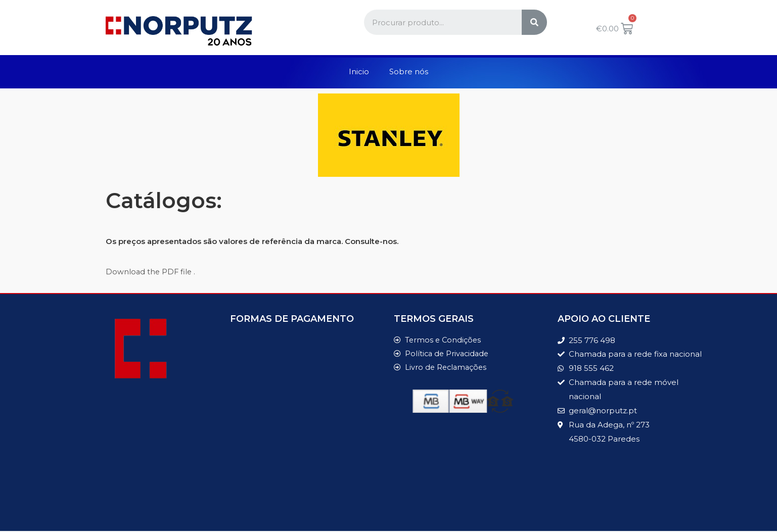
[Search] (534, 22)
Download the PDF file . (151, 272)
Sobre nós (409, 71)
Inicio (359, 71)
